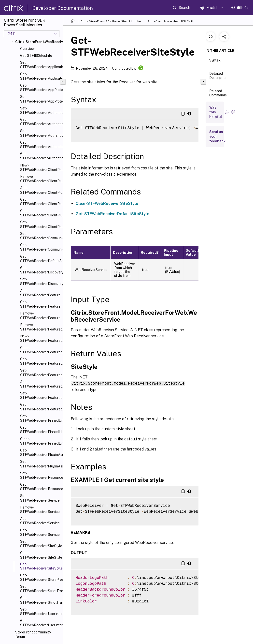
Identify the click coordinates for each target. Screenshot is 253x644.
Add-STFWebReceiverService (40, 521)
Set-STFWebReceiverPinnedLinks (41, 418)
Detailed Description (218, 78)
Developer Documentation (63, 8)
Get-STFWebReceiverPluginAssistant (41, 452)
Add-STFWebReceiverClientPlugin (41, 190)
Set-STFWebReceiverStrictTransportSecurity (41, 589)
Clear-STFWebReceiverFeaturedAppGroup (41, 350)
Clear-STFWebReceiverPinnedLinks (41, 441)
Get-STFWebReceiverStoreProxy (41, 577)
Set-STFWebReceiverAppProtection (41, 99)
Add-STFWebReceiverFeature (40, 293)
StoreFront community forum (33, 634)
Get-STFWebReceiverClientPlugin (41, 202)
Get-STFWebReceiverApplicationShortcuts (41, 76)
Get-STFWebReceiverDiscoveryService (41, 270)
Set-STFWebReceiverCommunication (41, 236)
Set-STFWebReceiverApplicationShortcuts (41, 65)
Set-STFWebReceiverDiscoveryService (41, 281)
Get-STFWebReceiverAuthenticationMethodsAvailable (41, 156)
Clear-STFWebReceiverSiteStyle (41, 555)
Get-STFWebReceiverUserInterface (41, 623)
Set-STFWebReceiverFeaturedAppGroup (41, 373)
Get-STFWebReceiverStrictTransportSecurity (41, 600)
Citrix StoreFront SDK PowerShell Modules (111, 21)
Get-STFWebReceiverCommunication (41, 247)
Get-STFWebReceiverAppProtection (41, 88)
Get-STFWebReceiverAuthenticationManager (41, 122)
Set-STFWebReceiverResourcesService (41, 475)
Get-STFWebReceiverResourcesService (41, 487)
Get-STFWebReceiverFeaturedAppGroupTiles (41, 407)
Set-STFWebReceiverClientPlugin (41, 224)
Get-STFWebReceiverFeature (40, 304)
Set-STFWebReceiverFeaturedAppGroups (41, 395)
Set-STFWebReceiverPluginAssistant (41, 464)
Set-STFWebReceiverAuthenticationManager (41, 110)
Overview (27, 49)
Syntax (215, 62)
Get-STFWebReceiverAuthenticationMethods (41, 145)
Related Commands (218, 95)
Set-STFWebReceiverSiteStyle (41, 544)
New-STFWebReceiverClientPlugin (41, 167)
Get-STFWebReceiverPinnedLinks (41, 430)
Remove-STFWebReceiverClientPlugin (41, 179)
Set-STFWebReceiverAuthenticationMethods (41, 133)
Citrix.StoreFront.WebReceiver (38, 42)
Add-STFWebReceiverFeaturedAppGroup (41, 384)
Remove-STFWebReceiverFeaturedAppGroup (41, 327)
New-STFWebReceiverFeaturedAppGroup (41, 338)
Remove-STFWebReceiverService (40, 509)
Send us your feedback (217, 136)
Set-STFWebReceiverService (40, 498)
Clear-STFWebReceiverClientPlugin (41, 213)
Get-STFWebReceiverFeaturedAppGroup (41, 361)
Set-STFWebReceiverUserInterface (41, 612)
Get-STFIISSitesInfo (36, 56)
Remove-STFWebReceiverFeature (40, 315)
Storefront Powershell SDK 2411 (170, 21)
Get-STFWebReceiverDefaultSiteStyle (41, 259)
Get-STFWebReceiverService (40, 532)
